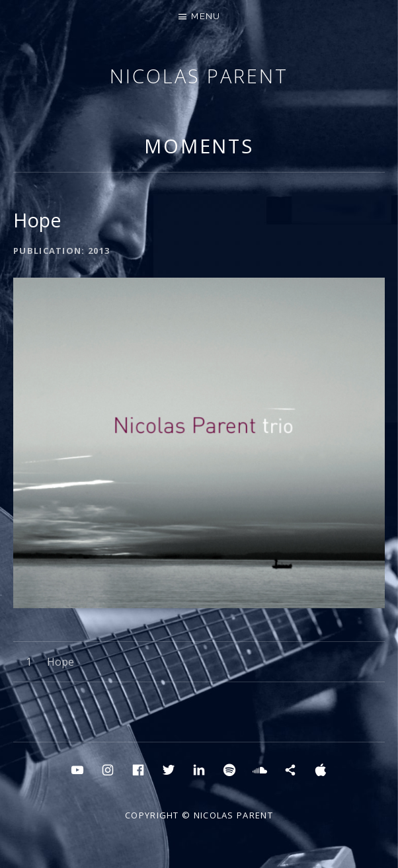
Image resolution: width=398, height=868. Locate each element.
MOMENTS (199, 146)
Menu (206, 16)
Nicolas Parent (199, 76)
